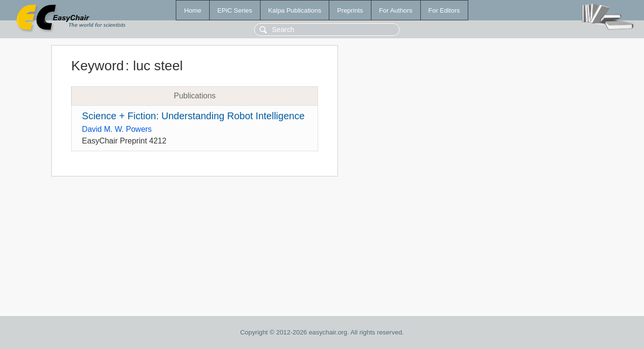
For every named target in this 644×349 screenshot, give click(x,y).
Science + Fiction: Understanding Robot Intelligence (193, 116)
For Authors (396, 10)
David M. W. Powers (117, 129)
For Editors (444, 10)
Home (193, 10)
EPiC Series (235, 10)
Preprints (350, 10)
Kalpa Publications (295, 10)
